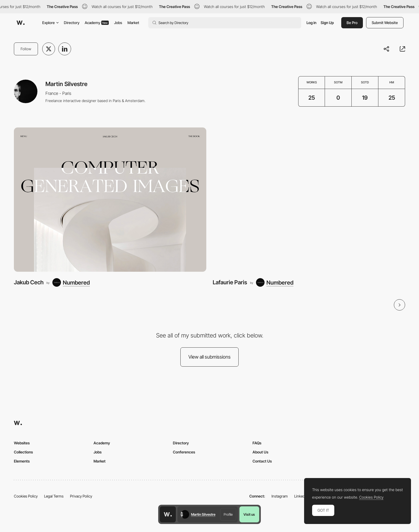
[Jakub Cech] (110, 200)
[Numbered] (71, 282)
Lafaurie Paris (230, 282)
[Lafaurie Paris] (309, 200)
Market (133, 23)
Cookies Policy (26, 496)
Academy (97, 23)
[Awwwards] (21, 23)
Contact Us (262, 461)
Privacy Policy (81, 496)
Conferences (184, 452)
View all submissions (210, 357)
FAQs (257, 443)
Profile (228, 514)
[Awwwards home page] (168, 514)
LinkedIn (301, 496)
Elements (22, 461)
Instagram (280, 496)
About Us (260, 452)
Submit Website (385, 23)
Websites (22, 443)
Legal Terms (54, 496)
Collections (23, 452)
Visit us (249, 514)
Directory (72, 23)
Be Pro (352, 23)
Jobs (118, 23)
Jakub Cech (29, 282)
